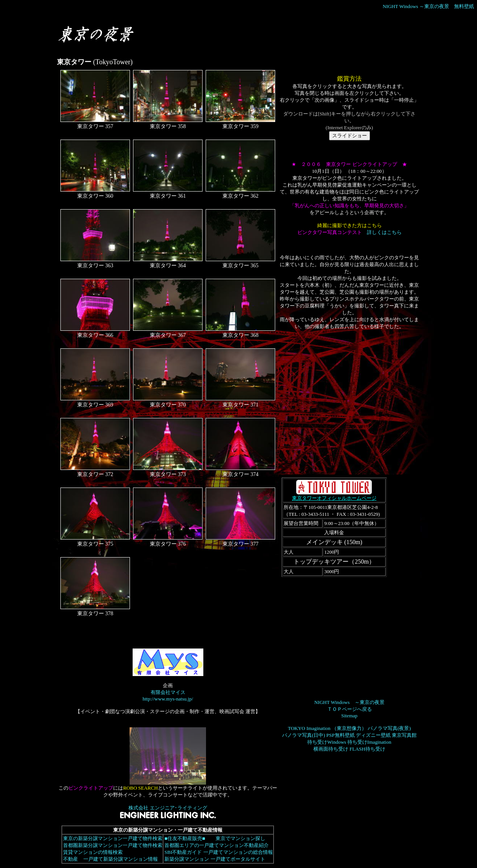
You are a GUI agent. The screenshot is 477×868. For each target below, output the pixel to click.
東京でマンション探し (240, 838)
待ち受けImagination (369, 742)
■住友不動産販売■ (185, 838)
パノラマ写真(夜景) (389, 728)
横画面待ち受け (331, 749)
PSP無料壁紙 (341, 735)
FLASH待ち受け (367, 749)
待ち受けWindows (327, 742)
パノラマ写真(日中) (304, 735)
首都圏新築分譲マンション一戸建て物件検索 (113, 845)
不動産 (70, 859)
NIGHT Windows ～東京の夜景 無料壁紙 (428, 6)
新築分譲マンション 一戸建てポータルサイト (214, 859)
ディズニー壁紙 (373, 735)
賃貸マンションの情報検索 (93, 852)
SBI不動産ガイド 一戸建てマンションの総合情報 (218, 852)
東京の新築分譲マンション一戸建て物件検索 (113, 838)
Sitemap (350, 716)
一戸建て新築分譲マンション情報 (120, 859)
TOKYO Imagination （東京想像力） (327, 728)
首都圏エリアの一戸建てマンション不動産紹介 (216, 845)
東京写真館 (404, 735)
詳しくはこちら (384, 232)
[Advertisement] (226, 38)
